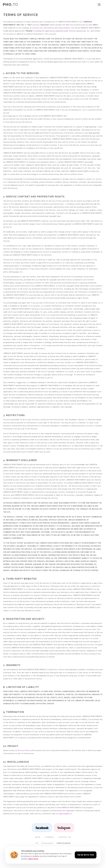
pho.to (85, 25)
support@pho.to (65, 814)
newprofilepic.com (66, 28)
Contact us (65, 837)
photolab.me (49, 28)
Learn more (33, 859)
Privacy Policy (24, 751)
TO (10, 4)
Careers (49, 837)
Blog (38, 837)
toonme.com (37, 28)
